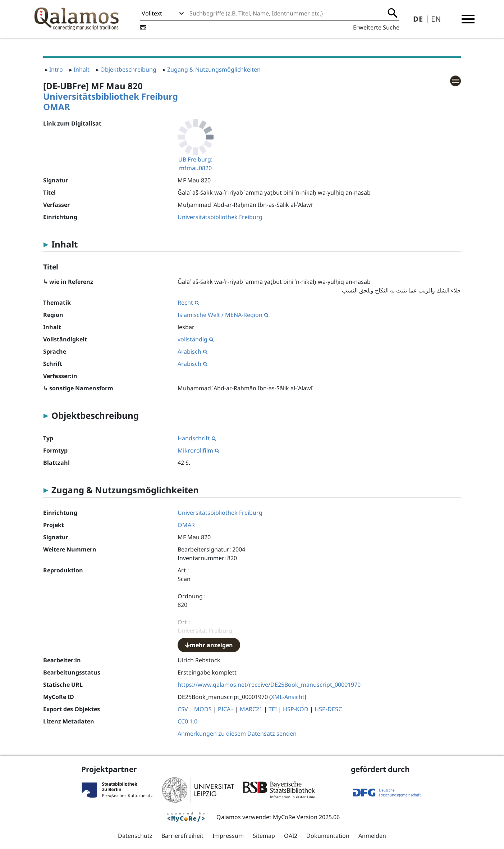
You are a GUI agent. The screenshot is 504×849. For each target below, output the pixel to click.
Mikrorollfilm (198, 450)
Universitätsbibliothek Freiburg (111, 96)
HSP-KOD (296, 709)
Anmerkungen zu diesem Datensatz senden (237, 734)
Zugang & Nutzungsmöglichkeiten (214, 69)
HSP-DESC (328, 709)
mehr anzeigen (209, 645)
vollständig (196, 339)
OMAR (57, 107)
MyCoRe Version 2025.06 (306, 817)
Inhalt (82, 69)
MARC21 (251, 709)
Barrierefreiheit (182, 836)
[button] (468, 19)
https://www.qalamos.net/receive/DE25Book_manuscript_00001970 (269, 685)
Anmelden (372, 836)
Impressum (228, 836)
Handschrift (197, 438)
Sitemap (264, 836)
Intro (56, 69)
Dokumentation (328, 836)
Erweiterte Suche (376, 27)
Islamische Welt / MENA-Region (223, 315)
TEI (273, 709)
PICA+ (226, 709)
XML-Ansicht (288, 697)
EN (436, 19)
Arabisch (193, 351)
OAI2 (291, 836)
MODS (203, 709)
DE (418, 19)
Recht (188, 303)
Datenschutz (135, 836)
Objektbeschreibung (128, 69)
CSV (183, 709)
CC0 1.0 (187, 721)
